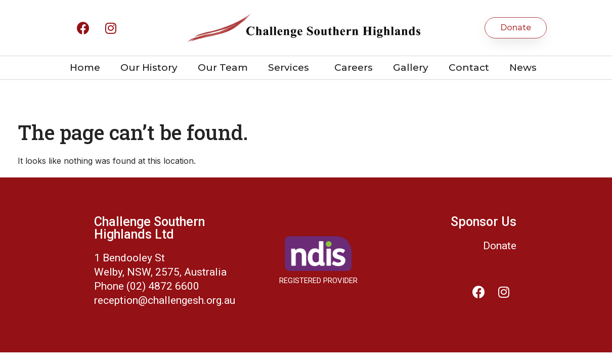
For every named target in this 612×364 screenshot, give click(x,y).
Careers (354, 67)
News (523, 67)
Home (85, 67)
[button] (516, 28)
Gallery (411, 67)
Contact (469, 67)
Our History (149, 67)
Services (291, 67)
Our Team (223, 67)
